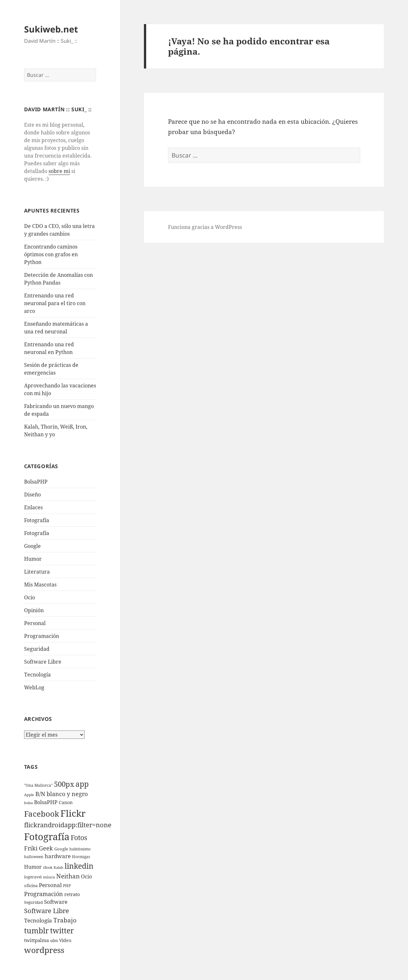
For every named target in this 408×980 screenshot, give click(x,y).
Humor (33, 559)
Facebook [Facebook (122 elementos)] (42, 814)
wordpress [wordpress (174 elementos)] (44, 950)
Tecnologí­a (37, 675)
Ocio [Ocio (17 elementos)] (86, 876)
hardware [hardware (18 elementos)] (58, 856)
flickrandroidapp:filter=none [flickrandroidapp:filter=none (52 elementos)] (68, 825)
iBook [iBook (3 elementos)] (48, 867)
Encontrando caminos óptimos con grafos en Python (51, 254)
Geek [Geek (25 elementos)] (46, 848)
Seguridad (37, 649)
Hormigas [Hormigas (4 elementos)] (81, 857)
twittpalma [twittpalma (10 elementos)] (36, 940)
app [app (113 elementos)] (82, 784)
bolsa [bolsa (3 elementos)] (28, 803)
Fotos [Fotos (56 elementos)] (79, 838)
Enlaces (33, 507)
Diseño (32, 495)
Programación (42, 636)
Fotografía (37, 533)
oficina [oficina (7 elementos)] (31, 885)
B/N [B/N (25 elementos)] (40, 794)
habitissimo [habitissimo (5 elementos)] (80, 849)
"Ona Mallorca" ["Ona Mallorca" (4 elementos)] (38, 785)
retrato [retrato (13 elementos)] (72, 894)
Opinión (34, 610)
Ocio (30, 597)
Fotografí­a (37, 520)
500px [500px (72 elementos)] (64, 784)
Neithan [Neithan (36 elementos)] (68, 876)
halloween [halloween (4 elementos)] (34, 857)
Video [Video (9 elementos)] (65, 940)
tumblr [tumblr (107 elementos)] (36, 930)
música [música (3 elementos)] (49, 877)
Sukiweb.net (51, 29)
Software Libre (43, 662)
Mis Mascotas (40, 585)
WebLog (34, 687)
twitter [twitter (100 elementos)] (62, 931)
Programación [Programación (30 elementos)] (44, 894)
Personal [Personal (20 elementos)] (50, 885)
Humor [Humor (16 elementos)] (33, 867)
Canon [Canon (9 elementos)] (66, 802)
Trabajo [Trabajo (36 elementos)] (65, 920)
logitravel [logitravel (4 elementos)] (33, 877)
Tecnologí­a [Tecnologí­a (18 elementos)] (38, 920)
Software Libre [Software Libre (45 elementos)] (47, 911)
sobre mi (59, 171)
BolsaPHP (36, 482)
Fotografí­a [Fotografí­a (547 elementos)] (47, 837)
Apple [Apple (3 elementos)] (29, 795)
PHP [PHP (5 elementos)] (67, 886)
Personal (35, 623)
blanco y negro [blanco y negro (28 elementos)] (67, 794)
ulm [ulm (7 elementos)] (54, 940)
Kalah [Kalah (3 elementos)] (58, 867)
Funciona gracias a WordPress (205, 227)
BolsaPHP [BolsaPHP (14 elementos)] (46, 802)
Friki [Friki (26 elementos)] (31, 848)
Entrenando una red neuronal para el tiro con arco (55, 303)
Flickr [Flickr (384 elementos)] (73, 813)
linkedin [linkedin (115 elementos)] (79, 866)
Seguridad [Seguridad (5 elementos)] (33, 902)
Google (32, 546)
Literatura (37, 572)
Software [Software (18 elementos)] (56, 902)
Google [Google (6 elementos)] (61, 849)
